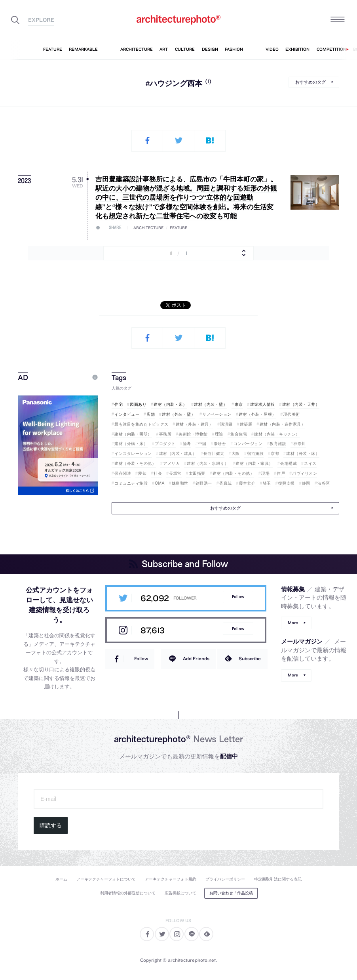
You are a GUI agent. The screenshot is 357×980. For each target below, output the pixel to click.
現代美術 (292, 414)
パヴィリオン (305, 473)
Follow (238, 597)
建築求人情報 (263, 404)
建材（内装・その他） (233, 473)
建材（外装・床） (303, 454)
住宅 (119, 404)
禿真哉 (226, 483)
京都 (275, 454)
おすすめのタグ (310, 82)
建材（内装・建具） (178, 454)
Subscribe (250, 658)
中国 (202, 444)
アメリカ (171, 463)
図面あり (138, 404)
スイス (310, 463)
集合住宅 (239, 434)
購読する (51, 825)
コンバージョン (248, 444)
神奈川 (300, 444)
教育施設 (278, 444)
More (293, 623)
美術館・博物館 (193, 434)
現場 (265, 473)
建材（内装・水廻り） (208, 463)
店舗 (151, 414)
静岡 (306, 483)
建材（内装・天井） (301, 404)
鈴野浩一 (204, 483)
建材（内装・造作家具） (283, 424)
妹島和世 (180, 483)
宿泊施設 (255, 454)
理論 (219, 434)
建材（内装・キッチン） (277, 434)
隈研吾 (220, 444)
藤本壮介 (247, 483)
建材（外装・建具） (195, 424)
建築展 (246, 424)
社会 (158, 473)
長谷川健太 (214, 454)
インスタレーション (133, 454)
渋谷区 (324, 483)
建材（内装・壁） (211, 404)
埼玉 (267, 483)
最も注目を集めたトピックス (141, 424)
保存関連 (123, 473)
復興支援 (287, 483)
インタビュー (127, 414)
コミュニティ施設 (131, 483)
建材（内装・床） (170, 404)
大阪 (236, 454)
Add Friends (196, 658)
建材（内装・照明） (133, 434)
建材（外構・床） (131, 444)
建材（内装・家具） (254, 463)
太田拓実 (197, 473)
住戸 (281, 473)
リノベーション (217, 414)
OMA (160, 483)
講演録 (226, 424)
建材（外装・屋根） (257, 414)
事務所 (165, 434)
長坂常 (175, 473)
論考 (187, 444)
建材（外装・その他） (135, 463)
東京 (239, 404)
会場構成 (289, 463)
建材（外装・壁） (178, 414)
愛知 (142, 473)
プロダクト (165, 444)
